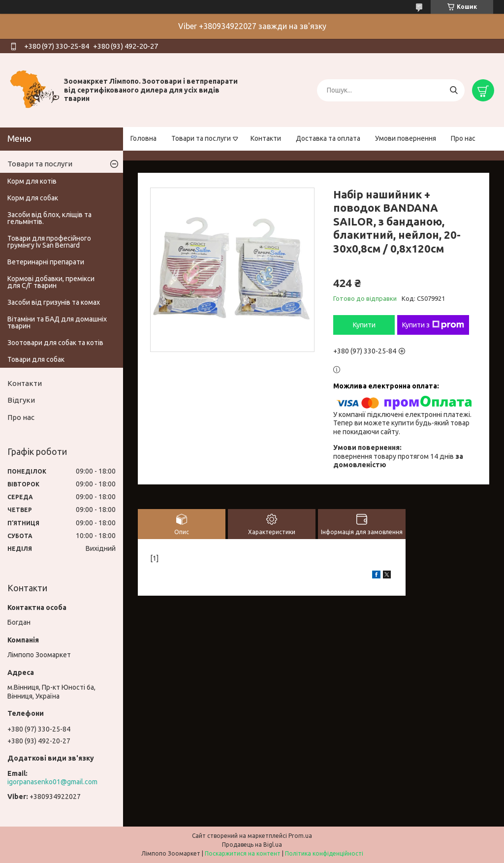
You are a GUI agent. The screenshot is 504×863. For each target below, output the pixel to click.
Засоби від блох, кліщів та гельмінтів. (49, 218)
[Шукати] (454, 90)
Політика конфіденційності (324, 853)
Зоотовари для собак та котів (55, 343)
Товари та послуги (201, 138)
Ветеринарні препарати (46, 262)
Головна (143, 138)
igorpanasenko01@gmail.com (52, 782)
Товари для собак (36, 359)
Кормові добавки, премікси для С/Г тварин (51, 282)
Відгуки (21, 400)
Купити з (433, 325)
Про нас (463, 138)
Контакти (266, 138)
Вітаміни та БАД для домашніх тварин (57, 322)
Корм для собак (33, 198)
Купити (364, 325)
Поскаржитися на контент (243, 853)
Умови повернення (406, 138)
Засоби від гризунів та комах (54, 302)
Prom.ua (300, 836)
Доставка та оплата (328, 138)
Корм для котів (32, 181)
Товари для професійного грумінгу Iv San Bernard (49, 242)
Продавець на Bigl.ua (252, 845)
